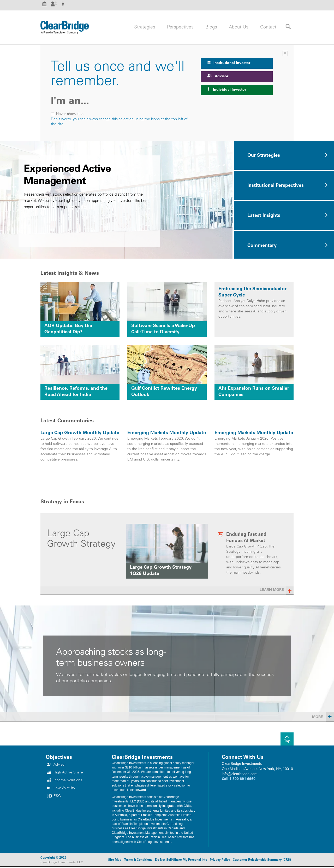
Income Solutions (68, 780)
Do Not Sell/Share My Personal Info (181, 860)
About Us (239, 27)
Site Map (115, 860)
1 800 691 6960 (242, 779)
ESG (57, 796)
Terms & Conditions (138, 860)
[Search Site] (286, 27)
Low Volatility (64, 788)
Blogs (211, 27)
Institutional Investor (229, 63)
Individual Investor (227, 89)
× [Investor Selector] (285, 53)
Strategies (145, 27)
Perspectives (180, 27)
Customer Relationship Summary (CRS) (262, 860)
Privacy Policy (220, 860)
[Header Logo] (65, 27)
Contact (268, 27)
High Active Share (68, 773)
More (323, 716)
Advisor (218, 76)
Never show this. (68, 114)
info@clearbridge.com (240, 774)
